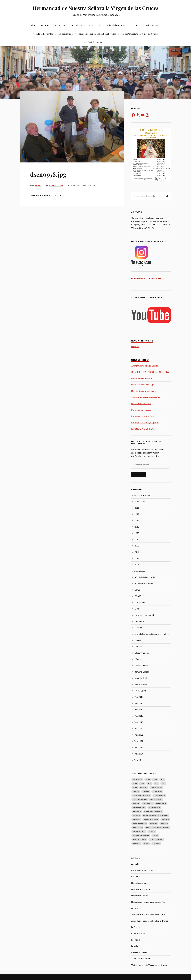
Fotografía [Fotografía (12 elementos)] (154, 807)
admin (38, 185)
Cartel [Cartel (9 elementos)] (136, 792)
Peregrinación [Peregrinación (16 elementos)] (140, 823)
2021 (137, 539)
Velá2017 (139, 710)
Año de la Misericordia (145, 577)
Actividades (140, 571)
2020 (137, 533)
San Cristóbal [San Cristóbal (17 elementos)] (140, 839)
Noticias (138, 647)
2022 (137, 546)
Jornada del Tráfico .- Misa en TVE (146, 397)
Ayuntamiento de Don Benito (145, 366)
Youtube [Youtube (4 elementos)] (156, 843)
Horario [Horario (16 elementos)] (137, 812)
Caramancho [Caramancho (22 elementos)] (157, 787)
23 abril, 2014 (56, 185)
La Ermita (75, 25)
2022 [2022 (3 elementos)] (164, 783)
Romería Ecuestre (142, 672)
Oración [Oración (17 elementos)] (166, 819)
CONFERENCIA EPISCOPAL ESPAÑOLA (150, 372)
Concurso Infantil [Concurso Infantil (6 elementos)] (142, 795)
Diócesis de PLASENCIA (142, 378)
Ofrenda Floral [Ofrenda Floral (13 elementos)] (151, 819)
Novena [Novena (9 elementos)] (137, 819)
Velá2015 (139, 697)
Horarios (45, 25)
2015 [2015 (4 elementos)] (148, 779)
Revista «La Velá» (153, 25)
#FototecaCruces (142, 495)
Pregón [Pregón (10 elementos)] (164, 823)
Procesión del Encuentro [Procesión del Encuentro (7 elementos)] (158, 827)
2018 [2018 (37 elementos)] (135, 783)
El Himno (135, 25)
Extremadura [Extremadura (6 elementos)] (139, 807)
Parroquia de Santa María (143, 416)
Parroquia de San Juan (141, 410)
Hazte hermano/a (96, 42)
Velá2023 (139, 747)
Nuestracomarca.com (141, 403)
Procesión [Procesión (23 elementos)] (138, 827)
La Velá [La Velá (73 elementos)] (136, 815)
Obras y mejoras (142, 653)
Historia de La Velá (140, 895)
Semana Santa (141, 684)
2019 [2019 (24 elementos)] (142, 783)
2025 (137, 565)
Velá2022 (139, 741)
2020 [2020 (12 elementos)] (149, 783)
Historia (138, 628)
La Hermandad (66, 34)
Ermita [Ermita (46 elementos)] (136, 803)
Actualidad (136, 864)
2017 (137, 514)
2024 (137, 558)
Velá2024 (139, 754)
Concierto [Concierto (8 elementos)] (158, 792)
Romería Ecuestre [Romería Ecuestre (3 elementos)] (141, 835)
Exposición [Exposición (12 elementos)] (161, 803)
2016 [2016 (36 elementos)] (155, 779)
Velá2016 (139, 703)
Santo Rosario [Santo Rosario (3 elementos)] (156, 839)
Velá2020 (139, 728)
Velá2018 (139, 716)
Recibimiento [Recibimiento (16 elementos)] (139, 831)
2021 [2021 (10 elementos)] (156, 783)
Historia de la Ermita (141, 889)
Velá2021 (139, 735)
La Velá (91, 25)
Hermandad (140, 621)
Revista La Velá (141, 665)
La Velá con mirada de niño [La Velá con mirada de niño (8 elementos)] (156, 815)
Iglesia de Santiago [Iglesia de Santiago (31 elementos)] (153, 812)
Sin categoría (140, 691)
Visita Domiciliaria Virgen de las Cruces (140, 34)
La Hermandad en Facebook (146, 278)
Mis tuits (135, 346)
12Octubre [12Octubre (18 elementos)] (138, 779)
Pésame (138, 659)
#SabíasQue (140, 502)
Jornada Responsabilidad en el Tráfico (152, 634)
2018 (137, 520)
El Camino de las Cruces (114, 25)
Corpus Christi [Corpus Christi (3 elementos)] (140, 799)
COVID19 (139, 596)
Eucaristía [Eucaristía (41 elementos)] (148, 803)
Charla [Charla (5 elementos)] (146, 792)
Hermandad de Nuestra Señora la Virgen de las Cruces (96, 8)
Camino (138, 590)
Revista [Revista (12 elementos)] (152, 831)
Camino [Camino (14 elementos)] (144, 787)
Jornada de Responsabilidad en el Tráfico (97, 34)
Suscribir (139, 474)
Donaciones (140, 602)
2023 (137, 552)
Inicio (33, 25)
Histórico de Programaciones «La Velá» (149, 902)
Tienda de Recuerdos (43, 34)
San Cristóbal (141, 678)
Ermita (137, 609)
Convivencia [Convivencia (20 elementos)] (160, 795)
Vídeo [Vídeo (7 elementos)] (146, 843)
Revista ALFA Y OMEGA (142, 429)
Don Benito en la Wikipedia (144, 391)
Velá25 (138, 760)
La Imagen (60, 25)
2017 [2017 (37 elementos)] (162, 779)
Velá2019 (139, 722)
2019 (137, 527)
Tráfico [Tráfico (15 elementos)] (137, 843)
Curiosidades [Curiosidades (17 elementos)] (156, 799)
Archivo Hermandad (144, 583)
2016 (137, 508)
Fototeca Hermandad (144, 615)
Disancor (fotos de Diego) (143, 385)
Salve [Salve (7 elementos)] (155, 835)
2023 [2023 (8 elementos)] (135, 787)
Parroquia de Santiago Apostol (145, 422)
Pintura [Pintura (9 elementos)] (154, 823)
